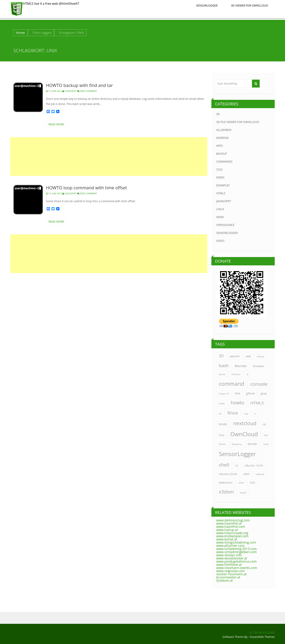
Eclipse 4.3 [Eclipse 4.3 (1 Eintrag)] (224, 394)
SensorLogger (207, 5)
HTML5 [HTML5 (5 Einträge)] (257, 403)
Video (220, 241)
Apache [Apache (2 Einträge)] (235, 356)
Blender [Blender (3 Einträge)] (241, 366)
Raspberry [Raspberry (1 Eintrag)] (237, 444)
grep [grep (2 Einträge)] (264, 393)
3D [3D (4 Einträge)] (221, 356)
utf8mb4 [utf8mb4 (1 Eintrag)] (260, 474)
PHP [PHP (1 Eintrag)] (266, 435)
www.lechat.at (227, 539)
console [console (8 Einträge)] (259, 384)
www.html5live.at (229, 565)
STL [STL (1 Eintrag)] (237, 466)
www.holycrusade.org (232, 533)
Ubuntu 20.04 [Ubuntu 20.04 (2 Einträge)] (228, 474)
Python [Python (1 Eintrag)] (222, 444)
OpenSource (225, 225)
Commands (224, 161)
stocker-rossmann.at (231, 574)
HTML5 (221, 193)
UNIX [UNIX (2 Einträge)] (246, 474)
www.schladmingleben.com (237, 552)
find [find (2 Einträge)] (237, 393)
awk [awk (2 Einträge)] (248, 356)
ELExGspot (69, 91)
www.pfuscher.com (230, 546)
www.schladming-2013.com (237, 549)
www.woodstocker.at (232, 558)
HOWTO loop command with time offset (86, 188)
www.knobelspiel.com (232, 536)
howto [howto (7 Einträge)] (238, 403)
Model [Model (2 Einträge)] (223, 424)
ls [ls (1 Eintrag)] (255, 414)
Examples (223, 185)
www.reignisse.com (231, 571)
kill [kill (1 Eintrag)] (220, 414)
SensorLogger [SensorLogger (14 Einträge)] (237, 454)
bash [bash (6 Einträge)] (224, 365)
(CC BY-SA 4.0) (259, 632)
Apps (220, 146)
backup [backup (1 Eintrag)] (260, 356)
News (220, 217)
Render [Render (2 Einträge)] (253, 444)
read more (56, 124)
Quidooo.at (225, 580)
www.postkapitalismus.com (237, 561)
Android (223, 138)
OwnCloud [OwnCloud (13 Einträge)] (244, 434)
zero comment (88, 91)
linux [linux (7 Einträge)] (233, 413)
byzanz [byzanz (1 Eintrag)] (222, 374)
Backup (222, 154)
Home (20, 33)
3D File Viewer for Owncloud (238, 122)
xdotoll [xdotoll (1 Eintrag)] (243, 493)
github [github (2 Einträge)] (250, 393)
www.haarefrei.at (229, 523)
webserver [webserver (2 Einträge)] (226, 483)
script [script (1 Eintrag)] (266, 444)
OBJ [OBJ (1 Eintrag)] (264, 424)
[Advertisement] (109, 157)
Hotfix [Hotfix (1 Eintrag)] (222, 404)
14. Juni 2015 (54, 91)
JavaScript (224, 201)
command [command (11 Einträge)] (232, 384)
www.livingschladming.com (236, 542)
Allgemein (224, 130)
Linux (220, 209)
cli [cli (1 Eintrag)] (247, 374)
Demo (220, 177)
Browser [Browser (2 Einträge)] (258, 366)
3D (218, 114)
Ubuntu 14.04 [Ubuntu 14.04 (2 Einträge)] (254, 465)
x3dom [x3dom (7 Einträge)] (226, 492)
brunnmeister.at (228, 577)
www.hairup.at (227, 530)
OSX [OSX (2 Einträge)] (222, 435)
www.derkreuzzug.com (233, 520)
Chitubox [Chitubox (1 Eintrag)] (236, 374)
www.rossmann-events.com (237, 568)
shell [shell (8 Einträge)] (224, 465)
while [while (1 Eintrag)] (241, 483)
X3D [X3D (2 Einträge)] (252, 483)
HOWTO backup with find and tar (79, 85)
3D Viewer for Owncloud (249, 5)
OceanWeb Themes (262, 637)
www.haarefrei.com (231, 527)
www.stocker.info (229, 555)
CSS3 (219, 169)
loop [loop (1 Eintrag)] (246, 414)
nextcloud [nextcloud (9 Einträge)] (245, 423)
